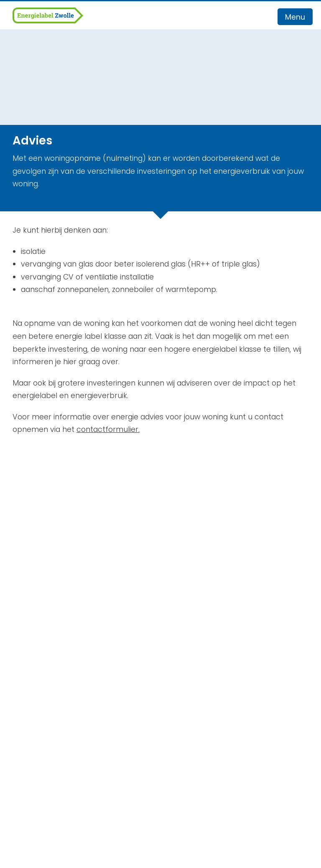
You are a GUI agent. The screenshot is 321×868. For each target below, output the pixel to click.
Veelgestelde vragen (49, 716)
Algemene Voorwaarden (56, 610)
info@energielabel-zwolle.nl (62, 584)
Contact (26, 741)
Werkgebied (33, 678)
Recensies (29, 728)
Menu (295, 17)
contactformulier (107, 429)
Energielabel (33, 690)
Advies (23, 703)
